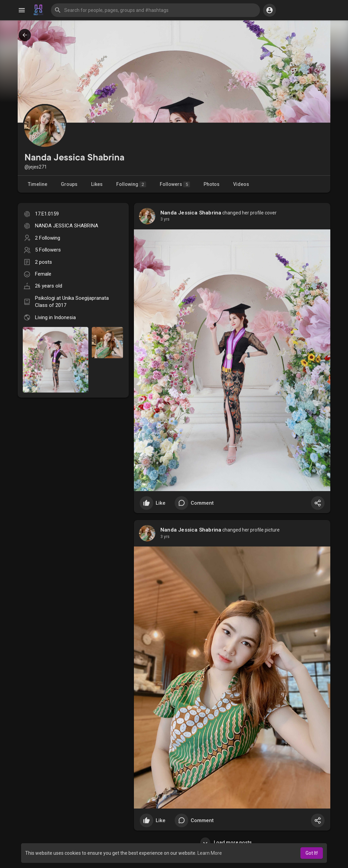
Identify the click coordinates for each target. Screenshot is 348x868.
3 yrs (165, 219)
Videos (241, 184)
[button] (155, 10)
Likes (97, 184)
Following (131, 184)
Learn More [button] (210, 853)
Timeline (38, 184)
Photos (212, 184)
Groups (69, 184)
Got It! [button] (312, 853)
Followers (175, 184)
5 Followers (48, 250)
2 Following (48, 238)
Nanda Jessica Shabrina (191, 213)
